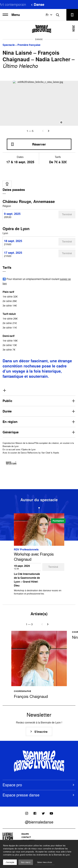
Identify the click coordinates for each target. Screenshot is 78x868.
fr (49, 15)
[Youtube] (51, 813)
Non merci (26, 862)
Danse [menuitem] (39, 5)
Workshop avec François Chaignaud (34, 557)
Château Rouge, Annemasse (29, 201)
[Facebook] (35, 813)
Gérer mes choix (45, 862)
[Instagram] (27, 813)
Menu (11, 15)
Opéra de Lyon (16, 229)
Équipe (25, 834)
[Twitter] (43, 813)
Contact (26, 837)
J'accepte (10, 862)
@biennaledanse (39, 822)
